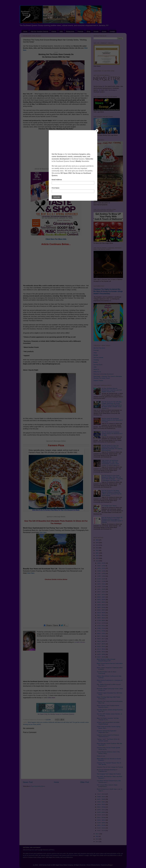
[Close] (97, 131)
